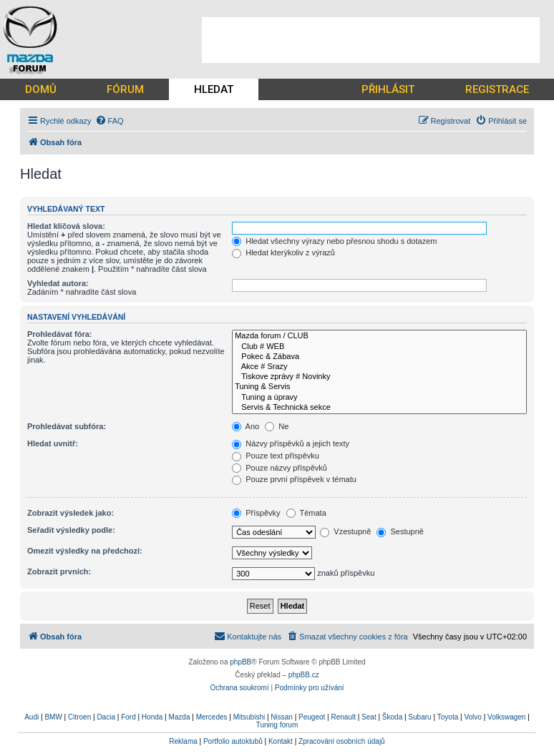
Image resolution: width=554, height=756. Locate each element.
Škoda (392, 717)
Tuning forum (277, 725)
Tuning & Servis (379, 387)
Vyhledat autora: (58, 283)
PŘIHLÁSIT (388, 89)
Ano (246, 426)
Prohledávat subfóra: (67, 426)
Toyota (448, 717)
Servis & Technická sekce (379, 408)
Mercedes (212, 717)
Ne (277, 426)
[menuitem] (110, 121)
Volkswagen (506, 717)
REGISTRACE (497, 89)
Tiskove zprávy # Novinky (379, 377)
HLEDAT (214, 89)
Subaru (419, 717)
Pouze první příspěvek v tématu (294, 479)
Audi (31, 717)
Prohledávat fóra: (59, 334)
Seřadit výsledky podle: (71, 530)
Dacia (106, 717)
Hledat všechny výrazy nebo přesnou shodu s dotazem (334, 241)
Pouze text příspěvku (276, 456)
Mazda (179, 717)
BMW (53, 717)
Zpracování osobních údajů (342, 741)
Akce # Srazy (379, 367)
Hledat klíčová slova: (66, 226)
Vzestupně (345, 531)
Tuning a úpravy (379, 398)
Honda (152, 717)
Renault (343, 717)
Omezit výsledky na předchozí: (85, 551)
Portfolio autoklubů (233, 741)
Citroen (79, 717)
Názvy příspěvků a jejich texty (291, 443)
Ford (128, 717)
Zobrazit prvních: (59, 571)
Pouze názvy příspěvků (280, 468)
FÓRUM (125, 89)
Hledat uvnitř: (53, 443)
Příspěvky (256, 513)
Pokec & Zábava (379, 357)
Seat (369, 717)
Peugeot (312, 717)
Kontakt (281, 741)
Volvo (472, 717)
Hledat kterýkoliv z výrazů (283, 252)
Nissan (282, 717)
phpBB (240, 662)
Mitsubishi (249, 717)
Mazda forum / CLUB (379, 336)
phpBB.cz (304, 675)
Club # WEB (379, 347)
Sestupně (400, 531)
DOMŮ (41, 89)
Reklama (183, 741)
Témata (306, 513)
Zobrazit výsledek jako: (71, 513)
